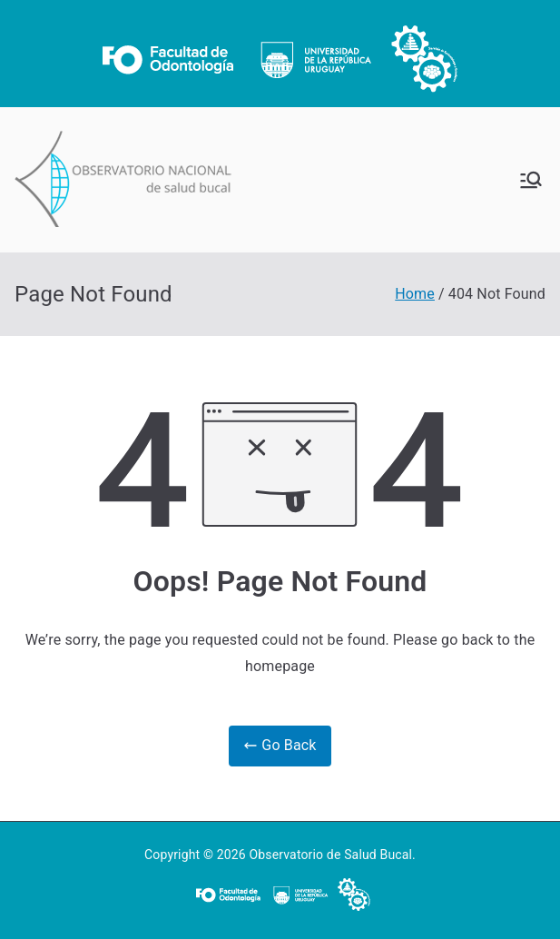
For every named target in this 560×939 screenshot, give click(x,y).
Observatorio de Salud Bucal (330, 855)
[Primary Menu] (531, 180)
